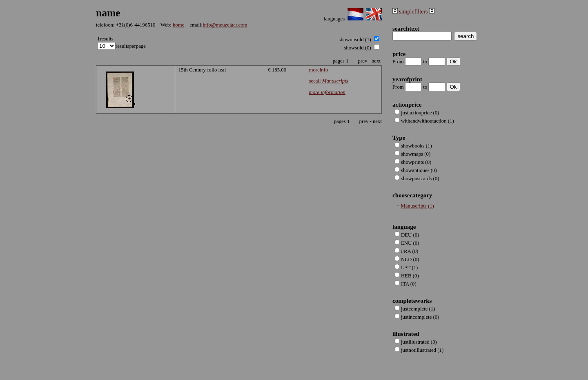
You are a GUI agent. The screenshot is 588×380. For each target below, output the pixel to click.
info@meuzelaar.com (225, 25)
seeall (328, 81)
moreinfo (318, 70)
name (108, 13)
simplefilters (413, 11)
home (178, 25)
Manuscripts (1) (417, 206)
